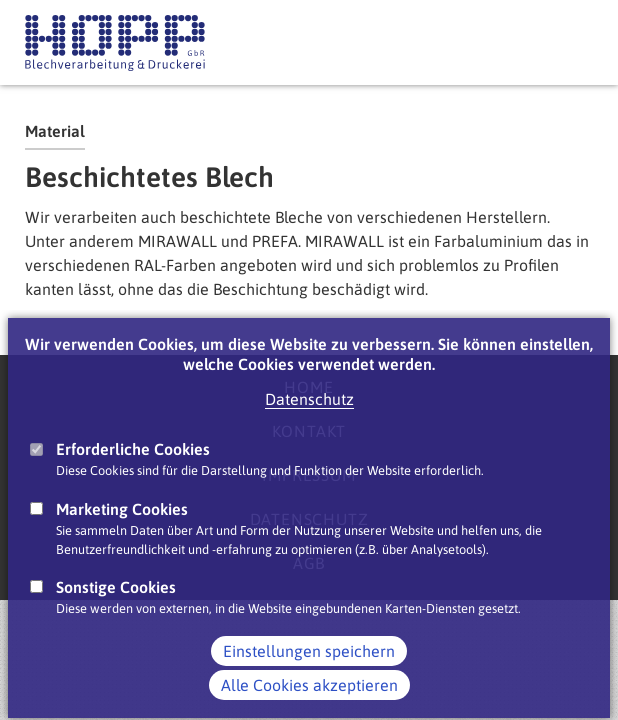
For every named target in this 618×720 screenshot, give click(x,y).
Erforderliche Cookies (133, 467)
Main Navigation (573, 43)
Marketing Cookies (122, 526)
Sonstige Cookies (116, 605)
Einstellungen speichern (309, 669)
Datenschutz (309, 417)
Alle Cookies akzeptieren (309, 703)
